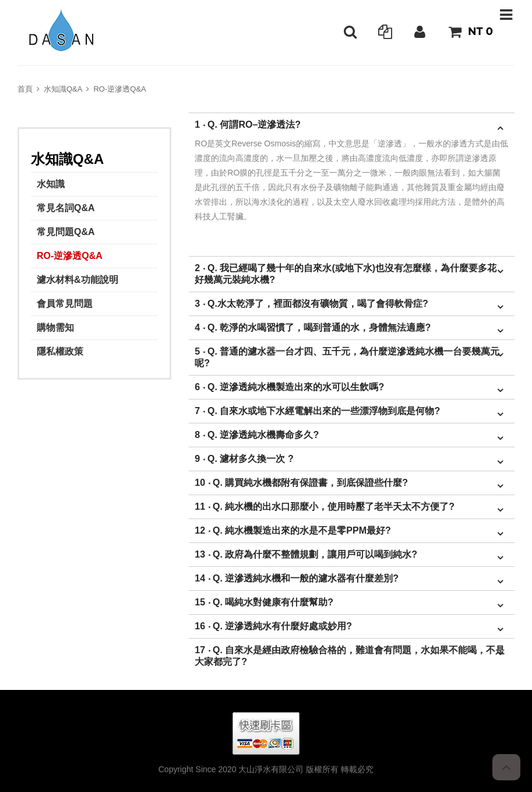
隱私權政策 (60, 351)
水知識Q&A (63, 89)
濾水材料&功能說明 (77, 280)
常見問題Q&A (66, 232)
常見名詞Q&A (66, 208)
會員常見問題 (65, 304)
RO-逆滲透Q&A (119, 89)
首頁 (25, 89)
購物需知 (55, 327)
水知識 (51, 184)
